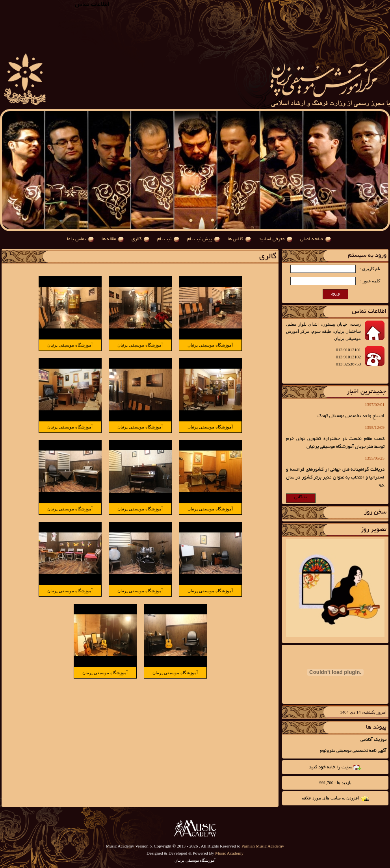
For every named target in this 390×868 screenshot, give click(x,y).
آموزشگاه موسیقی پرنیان (210, 345)
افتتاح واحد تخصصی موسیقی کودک (351, 416)
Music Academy (229, 853)
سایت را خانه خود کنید (331, 767)
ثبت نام (164, 239)
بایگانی (301, 497)
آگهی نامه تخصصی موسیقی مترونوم (353, 751)
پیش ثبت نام (200, 239)
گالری (136, 239)
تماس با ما (76, 239)
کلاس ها (235, 239)
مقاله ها (109, 239)
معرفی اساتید (272, 239)
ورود (335, 293)
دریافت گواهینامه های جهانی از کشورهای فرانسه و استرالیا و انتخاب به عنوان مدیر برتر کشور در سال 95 (335, 478)
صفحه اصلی (312, 239)
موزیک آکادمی (373, 740)
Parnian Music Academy (263, 846)
